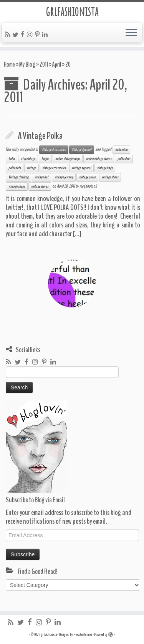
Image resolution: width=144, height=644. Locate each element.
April (57, 65)
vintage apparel (81, 168)
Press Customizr (83, 635)
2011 (44, 65)
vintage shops (17, 186)
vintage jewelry (64, 177)
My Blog (27, 65)
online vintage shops (68, 159)
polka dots (124, 159)
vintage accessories (54, 168)
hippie (45, 159)
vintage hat (41, 177)
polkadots (15, 168)
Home (9, 65)
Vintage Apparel (82, 150)
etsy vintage (28, 159)
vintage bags (105, 168)
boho (12, 159)
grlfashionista (72, 11)
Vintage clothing (18, 177)
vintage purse (87, 177)
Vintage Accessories (54, 150)
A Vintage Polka (40, 136)
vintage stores (40, 186)
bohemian (121, 150)
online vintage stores (99, 159)
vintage (31, 168)
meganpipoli (88, 186)
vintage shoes (110, 177)
